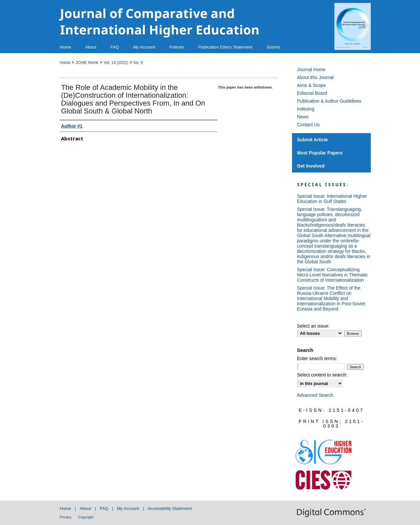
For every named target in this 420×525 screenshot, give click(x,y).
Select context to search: (322, 375)
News (303, 117)
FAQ (104, 508)
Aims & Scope (311, 85)
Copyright (86, 517)
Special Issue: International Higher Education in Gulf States (332, 199)
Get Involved (311, 166)
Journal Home (311, 70)
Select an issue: (313, 326)
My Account (128, 508)
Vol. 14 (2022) (116, 63)
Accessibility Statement (170, 508)
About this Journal (315, 77)
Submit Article (312, 140)
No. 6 (138, 63)
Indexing (306, 109)
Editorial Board (312, 93)
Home (65, 63)
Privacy (66, 517)
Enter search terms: (317, 358)
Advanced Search (315, 395)
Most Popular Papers (320, 153)
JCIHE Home (87, 63)
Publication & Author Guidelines (329, 101)
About (85, 508)
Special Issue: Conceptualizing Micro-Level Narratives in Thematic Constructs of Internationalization (332, 275)
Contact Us (308, 125)
